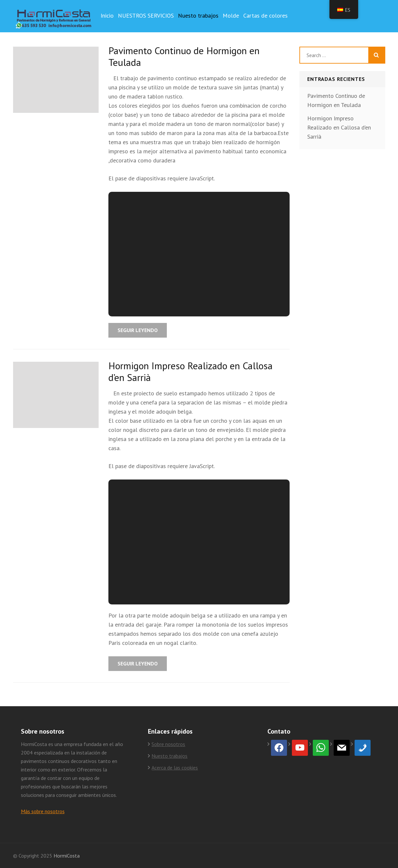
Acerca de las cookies (175, 768)
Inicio (107, 15)
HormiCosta (67, 856)
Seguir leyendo (138, 330)
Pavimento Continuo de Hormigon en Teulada (184, 56)
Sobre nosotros (168, 744)
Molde (231, 15)
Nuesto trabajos (198, 15)
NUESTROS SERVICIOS (146, 15)
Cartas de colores (265, 15)
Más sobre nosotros (43, 811)
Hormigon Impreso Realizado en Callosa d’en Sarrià (191, 371)
